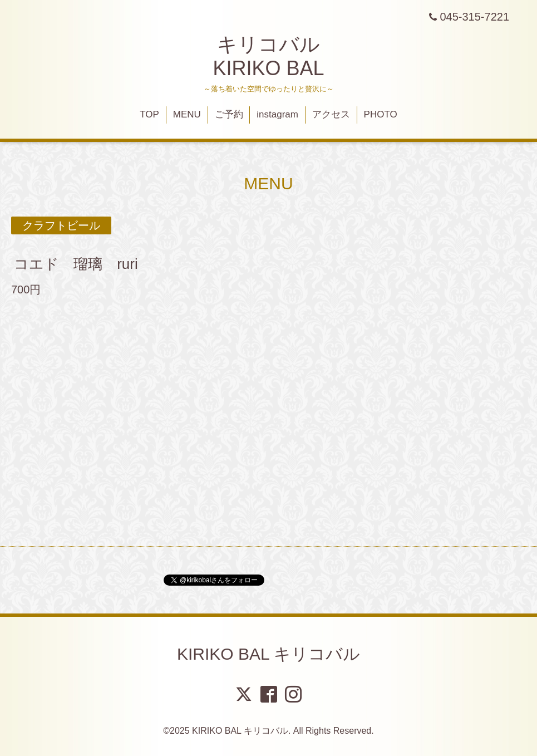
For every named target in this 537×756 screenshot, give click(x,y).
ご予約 (229, 114)
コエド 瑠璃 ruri (76, 264)
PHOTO (381, 114)
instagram (277, 114)
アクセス (331, 114)
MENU (187, 114)
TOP (149, 114)
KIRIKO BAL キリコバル (268, 654)
